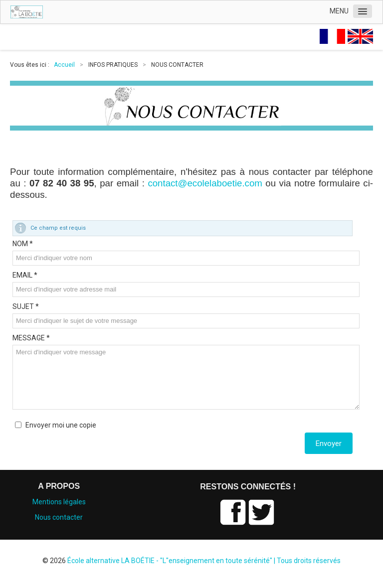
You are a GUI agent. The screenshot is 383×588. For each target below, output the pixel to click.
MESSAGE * (31, 338)
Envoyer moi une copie (61, 425)
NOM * (23, 244)
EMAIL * (25, 275)
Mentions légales (59, 502)
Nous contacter (59, 517)
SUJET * (26, 306)
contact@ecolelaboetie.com (205, 183)
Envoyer (329, 443)
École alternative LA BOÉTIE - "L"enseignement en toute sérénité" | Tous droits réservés (204, 561)
